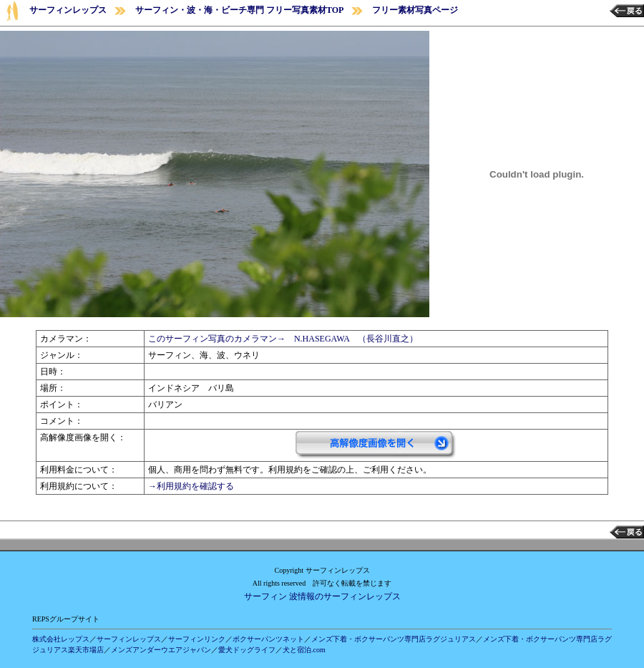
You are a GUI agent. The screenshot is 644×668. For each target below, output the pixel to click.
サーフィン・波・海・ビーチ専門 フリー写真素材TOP (239, 10)
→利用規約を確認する (191, 486)
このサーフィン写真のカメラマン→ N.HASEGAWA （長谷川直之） (283, 339)
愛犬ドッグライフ (247, 650)
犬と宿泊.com (304, 650)
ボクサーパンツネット (268, 639)
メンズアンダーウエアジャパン (161, 650)
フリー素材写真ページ (415, 10)
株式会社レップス (61, 639)
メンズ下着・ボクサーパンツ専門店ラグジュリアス (394, 639)
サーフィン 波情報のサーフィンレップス (322, 596)
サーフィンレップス (68, 10)
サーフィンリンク (197, 639)
